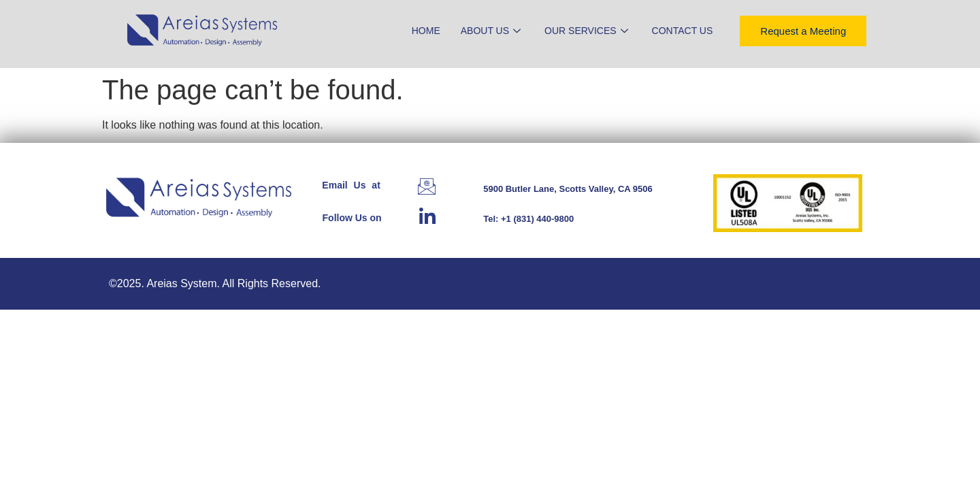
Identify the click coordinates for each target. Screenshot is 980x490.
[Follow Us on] (427, 216)
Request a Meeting (803, 31)
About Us (492, 31)
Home (426, 31)
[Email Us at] (427, 186)
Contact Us (683, 31)
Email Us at (351, 185)
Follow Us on (352, 218)
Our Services (588, 31)
